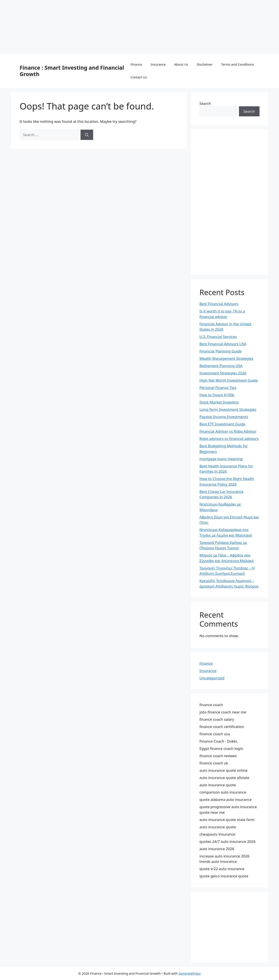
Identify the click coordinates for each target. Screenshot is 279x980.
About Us (181, 64)
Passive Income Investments (224, 417)
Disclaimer (204, 64)
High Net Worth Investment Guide (229, 380)
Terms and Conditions (237, 64)
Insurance (158, 64)
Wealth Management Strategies (227, 358)
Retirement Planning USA (221, 366)
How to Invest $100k (217, 395)
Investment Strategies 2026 (223, 373)
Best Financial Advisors (219, 304)
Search (205, 103)
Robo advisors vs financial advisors (229, 439)
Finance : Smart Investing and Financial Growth (72, 71)
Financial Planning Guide (221, 351)
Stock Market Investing (219, 402)
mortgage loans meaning (221, 459)
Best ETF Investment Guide (222, 424)
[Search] (87, 135)
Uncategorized (212, 678)
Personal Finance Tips (218, 388)
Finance (136, 64)
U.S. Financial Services (218, 337)
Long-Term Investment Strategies (228, 409)
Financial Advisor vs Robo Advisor (228, 431)
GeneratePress (190, 973)
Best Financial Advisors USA (223, 344)
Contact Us (139, 77)
